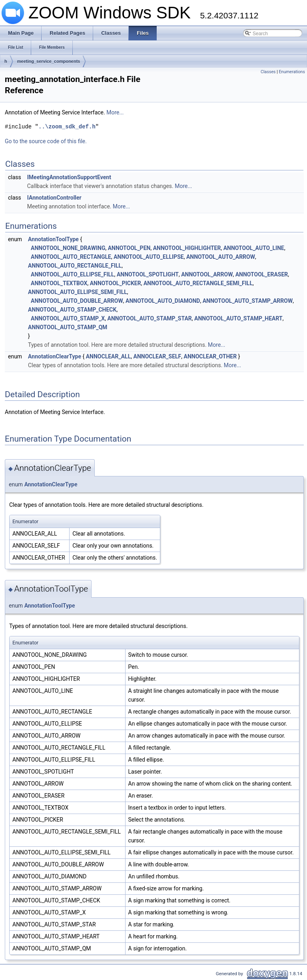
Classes (268, 72)
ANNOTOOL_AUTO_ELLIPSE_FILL (73, 274)
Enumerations (292, 72)
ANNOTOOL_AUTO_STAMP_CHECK (72, 310)
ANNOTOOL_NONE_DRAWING (68, 248)
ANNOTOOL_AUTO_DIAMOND (163, 301)
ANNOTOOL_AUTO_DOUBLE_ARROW (77, 301)
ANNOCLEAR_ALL (109, 356)
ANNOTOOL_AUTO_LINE (254, 248)
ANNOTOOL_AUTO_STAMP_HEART (238, 318)
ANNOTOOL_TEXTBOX (59, 283)
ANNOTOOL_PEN (129, 248)
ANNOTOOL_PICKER (116, 283)
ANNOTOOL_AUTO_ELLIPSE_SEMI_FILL (78, 292)
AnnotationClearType (55, 356)
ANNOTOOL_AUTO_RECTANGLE (71, 257)
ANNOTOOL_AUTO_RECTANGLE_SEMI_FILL (198, 283)
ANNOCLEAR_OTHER (210, 356)
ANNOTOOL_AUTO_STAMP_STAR (150, 318)
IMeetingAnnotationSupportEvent (69, 177)
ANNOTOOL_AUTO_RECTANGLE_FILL (75, 266)
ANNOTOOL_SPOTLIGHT (148, 274)
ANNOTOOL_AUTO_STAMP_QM (68, 327)
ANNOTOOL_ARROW (207, 274)
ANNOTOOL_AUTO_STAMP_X (68, 318)
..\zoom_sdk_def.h (67, 127)
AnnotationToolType (53, 239)
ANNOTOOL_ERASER (262, 274)
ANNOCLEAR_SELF (157, 356)
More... (115, 112)
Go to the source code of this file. (46, 141)
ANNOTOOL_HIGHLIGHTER (187, 248)
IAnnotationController (54, 198)
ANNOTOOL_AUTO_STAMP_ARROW (248, 301)
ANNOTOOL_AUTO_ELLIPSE (149, 257)
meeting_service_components (49, 61)
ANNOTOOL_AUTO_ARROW (221, 257)
